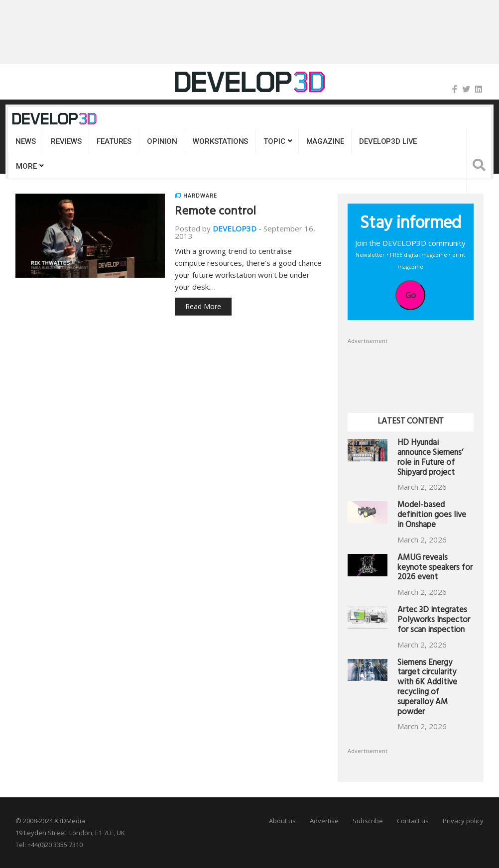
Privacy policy (463, 821)
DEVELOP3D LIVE (388, 141)
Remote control (215, 213)
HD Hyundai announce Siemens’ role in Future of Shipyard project (430, 458)
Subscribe (368, 821)
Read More (203, 306)
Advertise (324, 821)
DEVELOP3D (235, 228)
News (25, 141)
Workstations (220, 141)
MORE (26, 166)
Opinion (162, 141)
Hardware (200, 196)
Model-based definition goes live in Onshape (432, 516)
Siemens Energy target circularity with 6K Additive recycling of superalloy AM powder (427, 688)
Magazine (325, 141)
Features (114, 141)
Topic (274, 141)
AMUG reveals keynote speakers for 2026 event (435, 569)
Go (411, 295)
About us (282, 821)
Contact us (413, 821)
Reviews (66, 141)
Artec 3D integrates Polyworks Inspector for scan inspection (434, 621)
